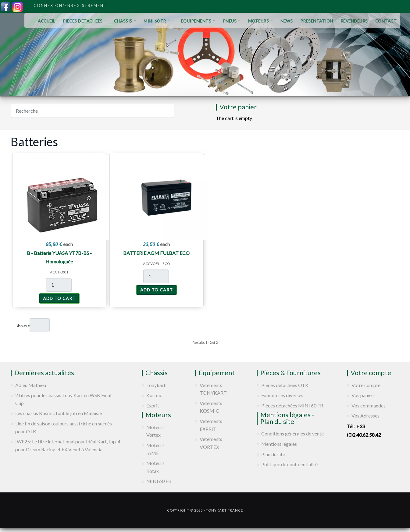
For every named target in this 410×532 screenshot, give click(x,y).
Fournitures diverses (282, 395)
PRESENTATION (317, 21)
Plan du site (273, 454)
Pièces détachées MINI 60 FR (292, 405)
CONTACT (386, 21)
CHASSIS (125, 21)
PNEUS (232, 21)
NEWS (287, 21)
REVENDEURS (354, 21)
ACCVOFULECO (157, 264)
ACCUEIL (47, 21)
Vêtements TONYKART (213, 389)
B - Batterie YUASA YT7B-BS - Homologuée (59, 257)
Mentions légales (279, 444)
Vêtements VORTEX (211, 443)
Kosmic (154, 395)
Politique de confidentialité (289, 464)
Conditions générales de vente (292, 433)
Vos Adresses (365, 416)
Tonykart (156, 385)
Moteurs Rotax (155, 467)
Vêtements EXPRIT (211, 425)
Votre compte (366, 385)
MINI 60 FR (159, 21)
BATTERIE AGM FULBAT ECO (156, 253)
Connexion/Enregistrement (70, 5)
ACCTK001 (59, 272)
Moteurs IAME (155, 449)
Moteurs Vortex (155, 431)
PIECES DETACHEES (85, 21)
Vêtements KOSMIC (211, 407)
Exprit (153, 405)
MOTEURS (261, 21)
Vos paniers (364, 395)
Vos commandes (369, 405)
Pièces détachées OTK (285, 385)
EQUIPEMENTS (198, 21)
